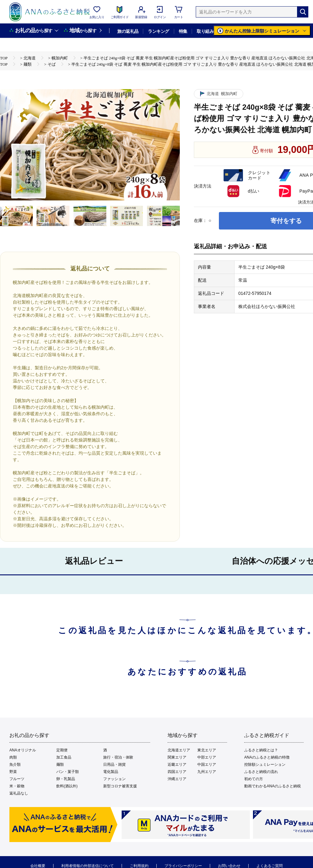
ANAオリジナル (23, 750)
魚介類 (15, 765)
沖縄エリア (177, 779)
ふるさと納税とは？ (261, 750)
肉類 (13, 757)
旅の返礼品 (128, 31)
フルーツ (17, 779)
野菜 (13, 772)
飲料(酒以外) (67, 786)
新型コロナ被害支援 (120, 786)
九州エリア (207, 772)
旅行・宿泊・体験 (118, 757)
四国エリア (177, 772)
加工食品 (64, 757)
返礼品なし (19, 793)
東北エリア (207, 750)
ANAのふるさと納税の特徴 (267, 757)
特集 (183, 31)
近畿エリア (177, 765)
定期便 (62, 750)
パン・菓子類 (68, 772)
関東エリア (177, 757)
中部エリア (207, 757)
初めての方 (254, 779)
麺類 (60, 765)
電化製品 (111, 772)
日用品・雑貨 (114, 765)
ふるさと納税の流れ (261, 772)
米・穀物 (17, 786)
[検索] (303, 12)
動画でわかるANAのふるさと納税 (273, 786)
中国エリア (207, 765)
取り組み (205, 31)
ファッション (114, 779)
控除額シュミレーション (265, 765)
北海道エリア (179, 750)
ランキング (158, 31)
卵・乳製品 (66, 779)
